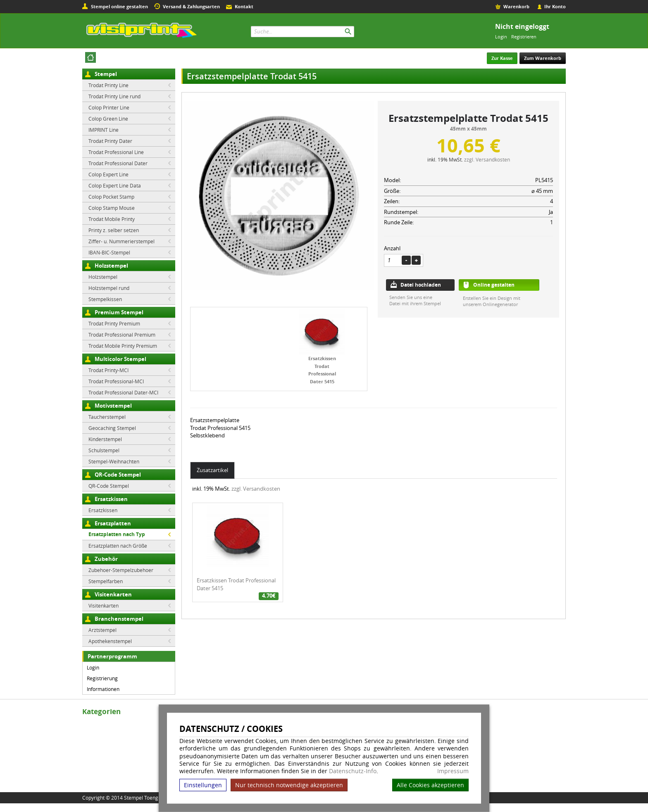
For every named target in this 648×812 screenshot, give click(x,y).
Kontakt (244, 6)
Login (501, 37)
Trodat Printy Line (108, 85)
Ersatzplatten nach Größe (118, 546)
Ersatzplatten (113, 523)
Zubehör (106, 559)
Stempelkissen (105, 299)
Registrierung (102, 678)
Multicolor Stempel (120, 359)
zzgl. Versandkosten (487, 159)
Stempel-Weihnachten (114, 461)
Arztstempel (102, 630)
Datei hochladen (421, 285)
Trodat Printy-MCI (108, 370)
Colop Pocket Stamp (111, 197)
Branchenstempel (119, 619)
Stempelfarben (106, 581)
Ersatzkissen (111, 499)
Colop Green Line (108, 119)
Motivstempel (113, 406)
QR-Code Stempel (118, 475)
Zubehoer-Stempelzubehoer (121, 570)
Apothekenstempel (110, 641)
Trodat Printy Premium (114, 323)
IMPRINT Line (104, 130)
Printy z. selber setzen (114, 230)
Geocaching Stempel (112, 428)
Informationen (103, 689)
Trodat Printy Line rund (114, 96)
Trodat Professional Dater (118, 163)
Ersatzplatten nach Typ (117, 534)
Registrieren (524, 37)
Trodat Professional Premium (122, 335)
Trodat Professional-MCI (116, 381)
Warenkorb (516, 6)
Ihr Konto (555, 6)
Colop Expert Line (108, 174)
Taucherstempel (107, 417)
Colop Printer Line (109, 107)
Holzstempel (111, 266)
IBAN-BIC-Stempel (109, 252)
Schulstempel (104, 450)
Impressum (453, 771)
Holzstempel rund (109, 288)
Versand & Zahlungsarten (191, 6)
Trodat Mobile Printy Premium (123, 346)
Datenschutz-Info (353, 771)
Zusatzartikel (212, 470)
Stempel (106, 74)
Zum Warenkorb (543, 58)
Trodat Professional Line (116, 152)
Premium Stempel (119, 312)
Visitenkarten (113, 594)
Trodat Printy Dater (110, 141)
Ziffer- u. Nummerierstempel (121, 241)
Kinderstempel (105, 439)
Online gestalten (494, 285)
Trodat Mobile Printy (112, 219)
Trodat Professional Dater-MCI (123, 392)
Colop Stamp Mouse (112, 208)
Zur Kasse (502, 58)
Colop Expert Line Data (115, 185)
